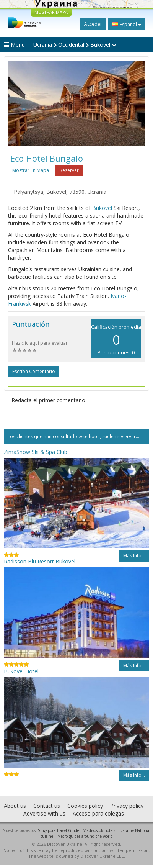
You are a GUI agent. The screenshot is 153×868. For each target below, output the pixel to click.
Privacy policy (127, 806)
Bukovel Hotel (21, 671)
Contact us (47, 806)
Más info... (134, 556)
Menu (14, 45)
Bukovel (102, 208)
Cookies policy (85, 806)
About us (15, 806)
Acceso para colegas (98, 813)
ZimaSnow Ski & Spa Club (36, 452)
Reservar (69, 170)
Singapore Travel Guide (59, 830)
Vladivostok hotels (99, 830)
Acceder (93, 24)
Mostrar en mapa (31, 170)
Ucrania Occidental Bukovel (75, 45)
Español (127, 24)
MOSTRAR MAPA (51, 12)
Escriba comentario (34, 371)
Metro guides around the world (85, 836)
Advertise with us (44, 813)
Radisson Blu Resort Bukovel (40, 561)
